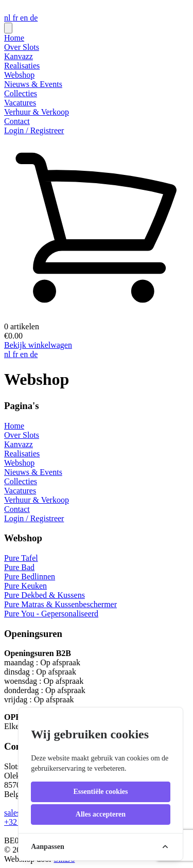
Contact (17, 121)
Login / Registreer (34, 130)
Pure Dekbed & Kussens (45, 595)
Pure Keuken (25, 586)
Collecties (21, 93)
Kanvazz (19, 56)
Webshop (19, 75)
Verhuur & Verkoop (37, 112)
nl (8, 18)
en (25, 18)
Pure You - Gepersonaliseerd (51, 614)
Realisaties (22, 66)
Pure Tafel (21, 558)
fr (16, 18)
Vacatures (20, 103)
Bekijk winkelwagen (38, 345)
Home (14, 38)
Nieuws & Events (33, 84)
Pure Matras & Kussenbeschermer (60, 604)
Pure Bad (19, 567)
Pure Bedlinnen (30, 577)
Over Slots (22, 47)
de (34, 18)
